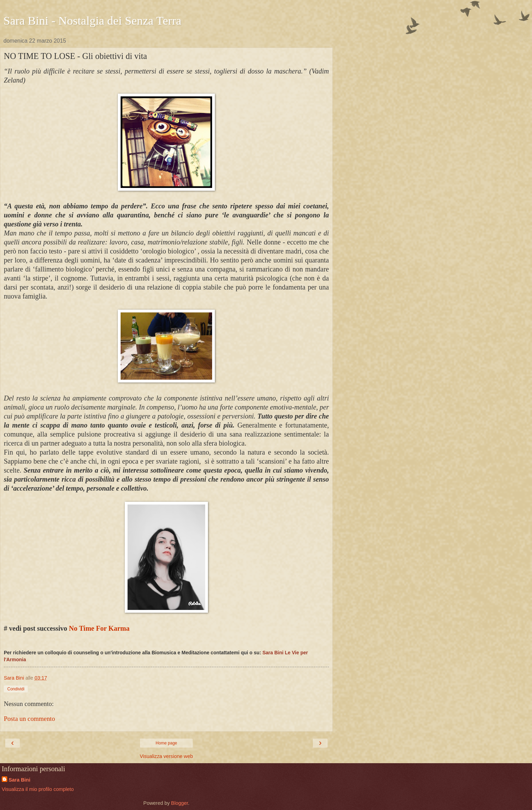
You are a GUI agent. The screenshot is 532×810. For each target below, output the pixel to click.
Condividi (16, 689)
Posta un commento (29, 719)
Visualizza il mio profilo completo (38, 789)
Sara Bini (19, 780)
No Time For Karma (99, 628)
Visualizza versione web (166, 756)
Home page (166, 743)
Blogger (180, 803)
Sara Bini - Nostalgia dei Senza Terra (92, 20)
